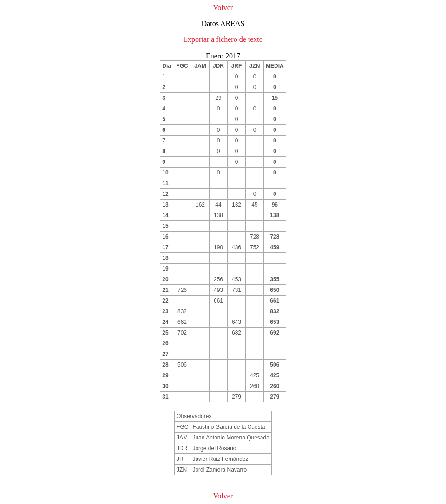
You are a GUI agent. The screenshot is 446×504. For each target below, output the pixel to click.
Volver (223, 8)
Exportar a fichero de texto (223, 39)
